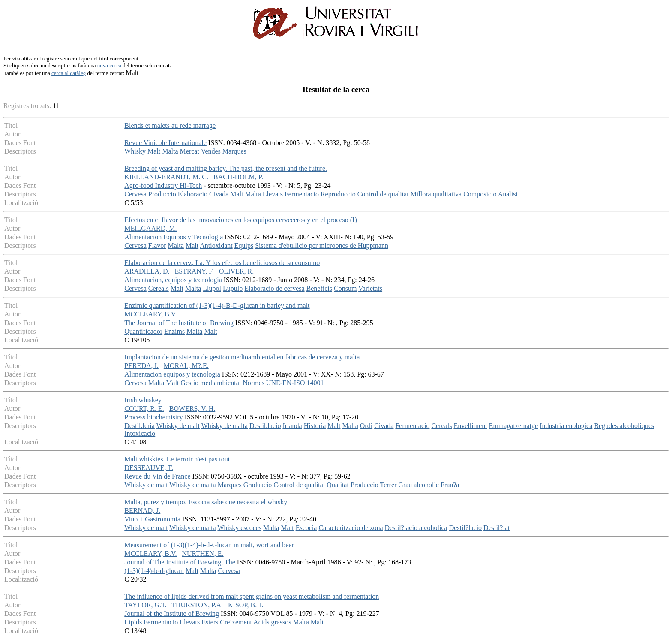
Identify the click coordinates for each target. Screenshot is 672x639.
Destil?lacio (465, 528)
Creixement (236, 622)
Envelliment (470, 426)
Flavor (157, 246)
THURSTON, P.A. (197, 605)
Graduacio (258, 485)
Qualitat (338, 485)
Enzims (174, 331)
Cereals (159, 288)
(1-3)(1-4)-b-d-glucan (154, 571)
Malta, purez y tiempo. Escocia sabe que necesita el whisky (206, 502)
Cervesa (135, 194)
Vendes (211, 151)
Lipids (133, 622)
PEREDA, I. (141, 366)
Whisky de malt (178, 426)
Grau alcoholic (418, 485)
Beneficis (319, 288)
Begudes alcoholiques (624, 426)
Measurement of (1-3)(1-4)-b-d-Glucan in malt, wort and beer (209, 545)
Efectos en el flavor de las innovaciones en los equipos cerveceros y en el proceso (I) (240, 220)
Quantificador (143, 331)
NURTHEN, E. (202, 553)
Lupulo (233, 288)
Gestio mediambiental (211, 383)
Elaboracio (193, 194)
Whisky (135, 151)
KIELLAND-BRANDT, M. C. (166, 177)
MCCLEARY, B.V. (150, 314)
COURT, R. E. (144, 408)
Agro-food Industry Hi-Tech (163, 185)
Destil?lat (496, 528)
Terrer (388, 485)
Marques (234, 151)
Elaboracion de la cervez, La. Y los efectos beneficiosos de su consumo (222, 263)
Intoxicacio (140, 433)
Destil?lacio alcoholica (416, 528)
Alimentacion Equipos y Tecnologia (174, 237)
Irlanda (292, 426)
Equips (244, 246)
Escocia (306, 528)
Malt (154, 151)
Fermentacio (302, 194)
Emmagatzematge (514, 426)
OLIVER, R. (236, 271)
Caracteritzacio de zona (351, 528)
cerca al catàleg (69, 73)
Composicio (480, 194)
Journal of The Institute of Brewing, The (180, 562)
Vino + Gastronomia (152, 519)
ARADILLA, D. (147, 271)
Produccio (162, 194)
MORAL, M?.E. (186, 366)
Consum (345, 288)
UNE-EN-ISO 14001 (295, 383)
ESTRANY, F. (194, 271)
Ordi (366, 426)
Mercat (190, 151)
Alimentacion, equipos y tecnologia (173, 280)
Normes (253, 383)
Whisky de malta (225, 426)
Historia (315, 426)
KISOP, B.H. (246, 605)
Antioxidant (216, 246)
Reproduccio (338, 194)
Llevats (273, 194)
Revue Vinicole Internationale (165, 143)
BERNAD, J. (142, 511)
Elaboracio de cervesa (274, 288)
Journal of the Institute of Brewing (172, 613)
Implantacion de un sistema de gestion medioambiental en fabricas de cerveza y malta (242, 357)
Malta (170, 151)
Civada (219, 194)
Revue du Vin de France (157, 476)
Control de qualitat (383, 194)
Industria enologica (566, 426)
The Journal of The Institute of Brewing (180, 323)
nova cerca (109, 65)
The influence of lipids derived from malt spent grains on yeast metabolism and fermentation (252, 596)
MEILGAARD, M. (150, 228)
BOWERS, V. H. (192, 408)
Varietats (370, 288)
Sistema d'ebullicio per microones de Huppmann (322, 246)
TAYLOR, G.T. (145, 605)
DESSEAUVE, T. (149, 468)
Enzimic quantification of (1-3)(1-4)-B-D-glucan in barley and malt (217, 306)
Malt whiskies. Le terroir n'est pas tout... (180, 459)
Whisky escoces (239, 528)
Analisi (508, 194)
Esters (210, 622)
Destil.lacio (265, 426)
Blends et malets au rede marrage (170, 125)
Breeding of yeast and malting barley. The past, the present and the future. (226, 168)
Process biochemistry (153, 417)
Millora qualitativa (436, 194)
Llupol (212, 288)
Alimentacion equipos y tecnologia (172, 374)
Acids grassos (272, 622)
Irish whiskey (143, 400)
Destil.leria (139, 426)
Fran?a (450, 485)
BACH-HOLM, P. (238, 177)
